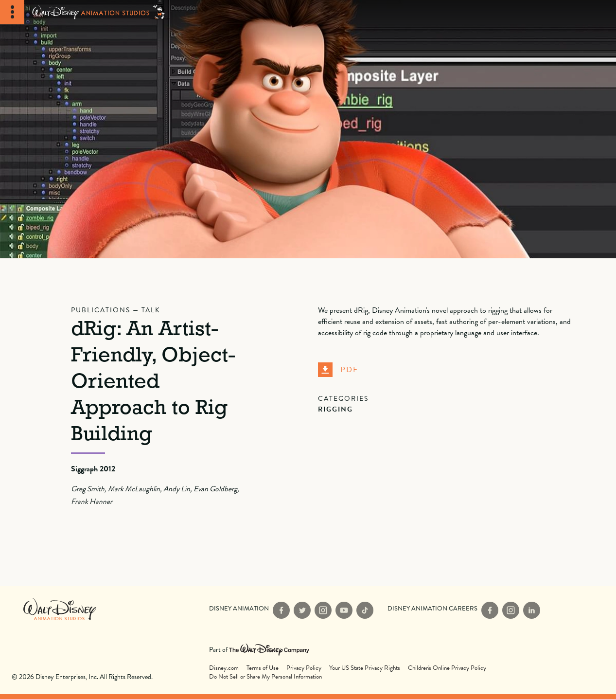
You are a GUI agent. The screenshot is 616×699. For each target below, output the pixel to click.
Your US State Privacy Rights (365, 668)
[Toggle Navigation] (12, 12)
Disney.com (224, 668)
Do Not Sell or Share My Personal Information (265, 677)
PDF (338, 370)
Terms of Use (263, 668)
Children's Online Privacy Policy (447, 668)
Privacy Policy (304, 668)
